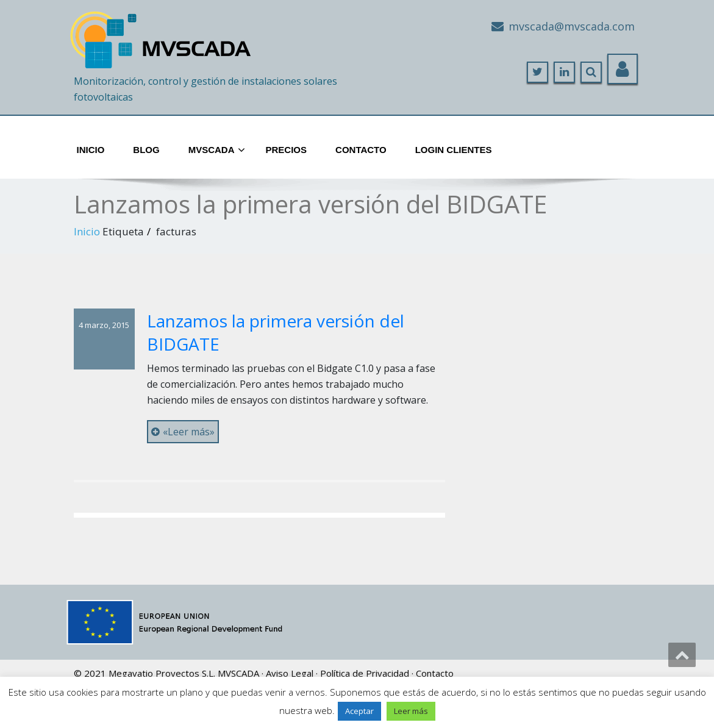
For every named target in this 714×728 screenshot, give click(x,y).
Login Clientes (454, 150)
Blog (146, 150)
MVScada (217, 151)
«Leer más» (183, 432)
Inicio (91, 150)
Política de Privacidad (365, 673)
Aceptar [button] (359, 711)
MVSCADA (238, 673)
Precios (287, 150)
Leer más (411, 711)
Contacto (361, 150)
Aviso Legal (290, 673)
